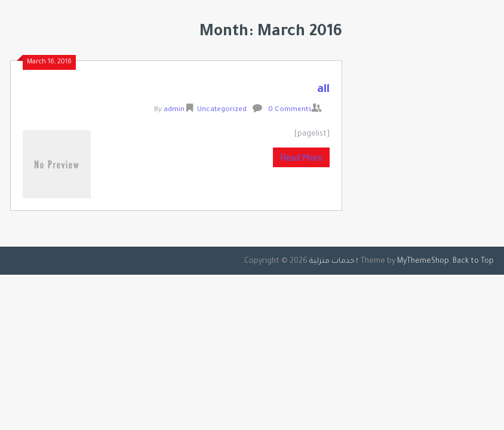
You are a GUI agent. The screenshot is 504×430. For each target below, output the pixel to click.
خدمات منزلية (332, 262)
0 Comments (290, 110)
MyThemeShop (423, 262)
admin (174, 110)
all (323, 90)
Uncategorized (222, 110)
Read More (301, 157)
